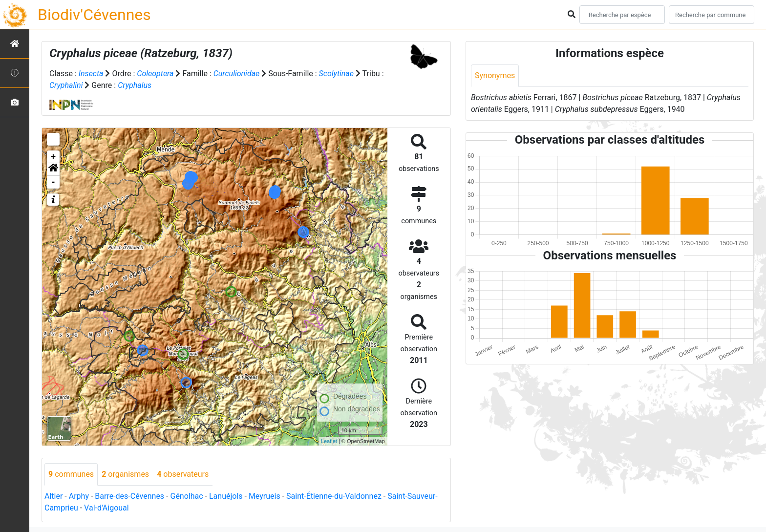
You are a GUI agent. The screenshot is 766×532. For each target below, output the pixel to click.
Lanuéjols (226, 496)
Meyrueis (265, 496)
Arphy (79, 496)
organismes (125, 474)
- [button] (53, 182)
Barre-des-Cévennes (129, 496)
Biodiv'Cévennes (94, 15)
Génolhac (186, 496)
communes (71, 474)
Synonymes (495, 75)
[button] (53, 170)
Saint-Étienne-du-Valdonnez (334, 496)
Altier (53, 496)
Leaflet (329, 441)
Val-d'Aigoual (106, 508)
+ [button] (53, 157)
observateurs (183, 474)
